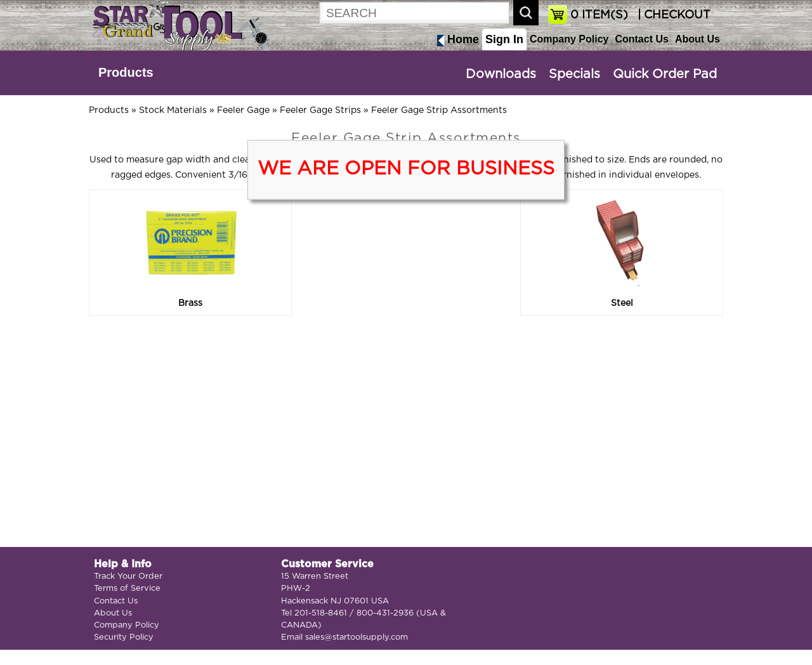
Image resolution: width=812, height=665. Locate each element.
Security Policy (124, 637)
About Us (697, 39)
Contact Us (641, 39)
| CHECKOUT (672, 15)
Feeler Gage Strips (320, 110)
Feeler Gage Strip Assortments (439, 110)
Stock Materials (173, 110)
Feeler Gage (243, 110)
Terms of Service (127, 589)
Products (126, 72)
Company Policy (569, 39)
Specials (574, 74)
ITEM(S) (599, 15)
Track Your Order (128, 576)
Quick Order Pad (665, 74)
